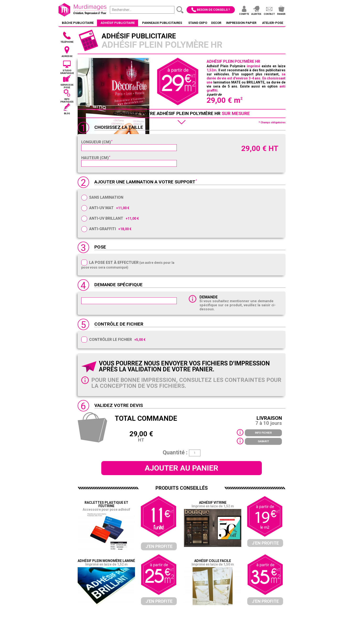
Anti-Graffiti (102, 229)
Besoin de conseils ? (213, 10)
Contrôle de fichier (119, 324)
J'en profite (159, 546)
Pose (100, 247)
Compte (244, 14)
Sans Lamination (106, 197)
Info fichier (263, 433)
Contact (269, 14)
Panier (281, 14)
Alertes (256, 14)
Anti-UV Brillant (106, 218)
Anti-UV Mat (101, 208)
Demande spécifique (118, 285)
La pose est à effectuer (114, 262)
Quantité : (175, 452)
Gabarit (263, 441)
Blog (67, 113)
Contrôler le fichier (110, 340)
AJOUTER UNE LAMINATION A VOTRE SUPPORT (145, 182)
